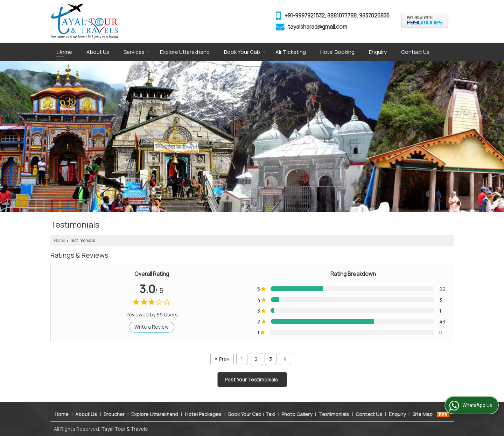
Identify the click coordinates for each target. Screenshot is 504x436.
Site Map (422, 414)
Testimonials (334, 414)
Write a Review (152, 327)
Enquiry (378, 52)
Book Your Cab (245, 52)
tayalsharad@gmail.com (318, 27)
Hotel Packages (203, 414)
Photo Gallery (297, 414)
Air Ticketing (291, 52)
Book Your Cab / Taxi (251, 414)
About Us (98, 52)
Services (137, 52)
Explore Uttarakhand (185, 52)
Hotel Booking (337, 52)
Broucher (114, 414)
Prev (222, 359)
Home (65, 52)
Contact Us (415, 52)
